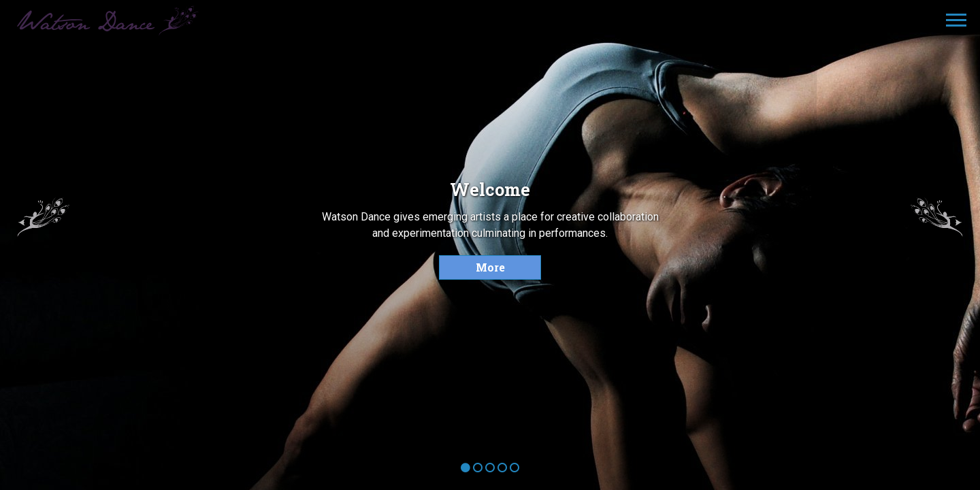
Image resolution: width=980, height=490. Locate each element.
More (490, 267)
